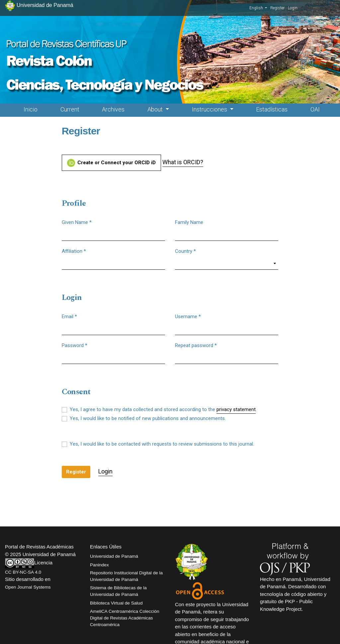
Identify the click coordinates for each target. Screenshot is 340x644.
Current (70, 109)
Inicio (31, 109)
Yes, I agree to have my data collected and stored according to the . (163, 410)
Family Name (189, 222)
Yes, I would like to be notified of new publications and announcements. (148, 418)
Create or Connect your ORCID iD (112, 163)
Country (185, 251)
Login (293, 8)
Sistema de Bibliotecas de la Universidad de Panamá (118, 591)
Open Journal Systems (28, 587)
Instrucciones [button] (210, 109)
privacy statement (236, 409)
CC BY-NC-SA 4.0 (23, 572)
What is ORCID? (183, 162)
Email (69, 316)
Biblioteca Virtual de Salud (116, 603)
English (258, 8)
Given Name (77, 222)
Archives (113, 109)
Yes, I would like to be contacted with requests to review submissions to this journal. (162, 444)
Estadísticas (272, 109)
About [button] (156, 109)
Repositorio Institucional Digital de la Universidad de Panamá (126, 576)
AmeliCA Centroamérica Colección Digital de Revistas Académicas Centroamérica (125, 618)
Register (277, 8)
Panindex (99, 565)
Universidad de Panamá (114, 556)
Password (75, 345)
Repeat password (196, 345)
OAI (315, 109)
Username (188, 316)
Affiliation (74, 251)
